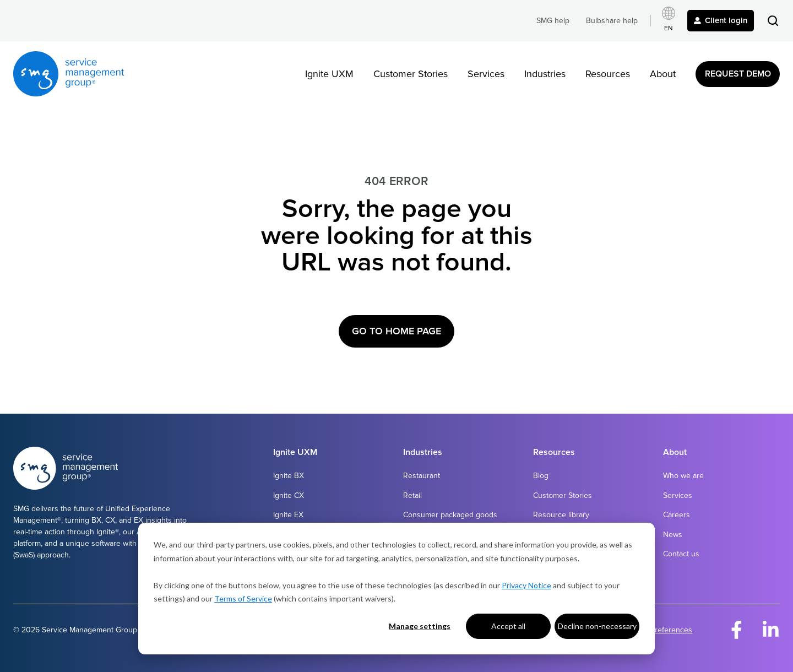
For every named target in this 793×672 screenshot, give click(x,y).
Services (486, 74)
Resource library (561, 515)
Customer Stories (411, 74)
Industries (545, 74)
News (673, 535)
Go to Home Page (397, 331)
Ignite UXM (329, 74)
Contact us (681, 554)
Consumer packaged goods (450, 515)
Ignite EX (288, 515)
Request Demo (738, 74)
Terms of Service (243, 598)
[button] (773, 21)
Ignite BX (289, 476)
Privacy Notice (526, 585)
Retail (412, 495)
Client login (721, 20)
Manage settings (420, 626)
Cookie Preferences (658, 630)
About (663, 74)
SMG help (553, 21)
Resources (608, 74)
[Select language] (669, 21)
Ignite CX (289, 495)
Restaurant (422, 476)
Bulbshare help (612, 21)
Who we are (683, 476)
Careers (677, 515)
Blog (541, 476)
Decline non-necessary (597, 626)
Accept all (508, 626)
